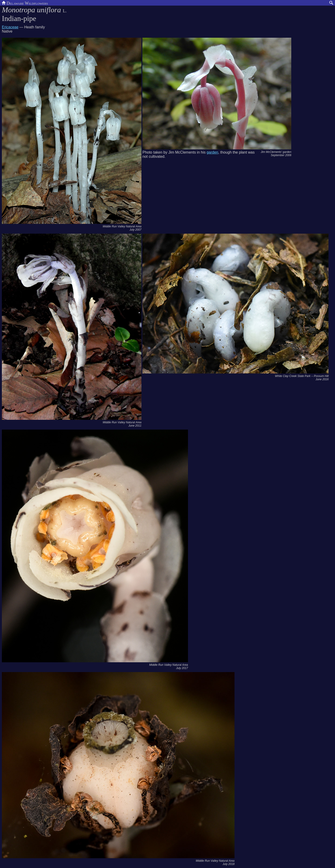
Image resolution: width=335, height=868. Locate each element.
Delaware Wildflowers (25, 3)
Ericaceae (10, 27)
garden (212, 152)
